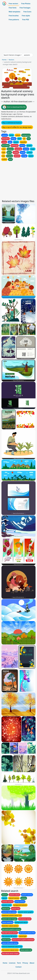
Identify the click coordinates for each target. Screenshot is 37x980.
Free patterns (14, 20)
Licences (12, 963)
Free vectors (13, 4)
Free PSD (26, 20)
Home (4, 60)
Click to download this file (14, 107)
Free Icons (27, 12)
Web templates (14, 12)
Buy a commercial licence (12, 123)
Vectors (11, 60)
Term (19, 963)
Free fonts (13, 8)
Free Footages (25, 8)
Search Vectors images (12, 55)
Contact (18, 967)
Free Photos (26, 4)
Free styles (26, 16)
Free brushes (14, 16)
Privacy (25, 963)
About (32, 963)
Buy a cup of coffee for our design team (17, 127)
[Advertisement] (18, 37)
